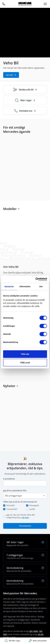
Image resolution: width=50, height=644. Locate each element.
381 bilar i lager (26, 544)
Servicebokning (26, 569)
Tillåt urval (25, 363)
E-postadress (9, 479)
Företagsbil (34, 505)
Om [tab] (41, 286)
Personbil (10, 505)
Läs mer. (25, 517)
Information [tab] (25, 286)
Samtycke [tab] (9, 286)
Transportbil (12, 509)
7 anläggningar (26, 556)
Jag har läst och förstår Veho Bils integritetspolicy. (21, 516)
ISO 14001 (34, 631)
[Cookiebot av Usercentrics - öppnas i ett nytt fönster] (36, 279)
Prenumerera (25, 526)
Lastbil (32, 509)
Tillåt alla (25, 354)
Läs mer (11, 75)
